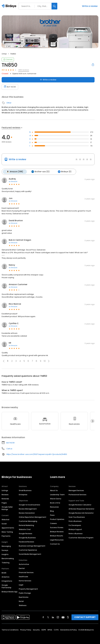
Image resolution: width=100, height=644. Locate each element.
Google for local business (29, 504)
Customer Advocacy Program (81, 537)
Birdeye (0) (64, 172)
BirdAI (4, 572)
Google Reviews (26, 533)
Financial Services (26, 572)
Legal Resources (57, 540)
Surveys (5, 550)
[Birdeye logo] (9, 6)
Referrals (5, 498)
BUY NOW (11, 442)
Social (4, 523)
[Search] (54, 6)
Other (4, 54)
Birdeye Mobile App (10, 591)
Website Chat (25, 529)
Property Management (28, 589)
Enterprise (23, 494)
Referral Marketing (26, 525)
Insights (5, 554)
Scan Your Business (77, 517)
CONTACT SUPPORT (85, 617)
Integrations (7, 581)
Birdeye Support (75, 529)
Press (52, 515)
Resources (54, 507)
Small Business (25, 490)
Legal (21, 585)
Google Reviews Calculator (80, 504)
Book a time (55, 503)
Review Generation (27, 513)
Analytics (6, 577)
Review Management (28, 509)
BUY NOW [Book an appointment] (10, 87)
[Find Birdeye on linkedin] (53, 617)
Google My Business (27, 537)
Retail (21, 601)
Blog (52, 511)
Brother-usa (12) (40, 172)
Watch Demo (56, 498)
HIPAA (50, 630)
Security (36, 630)
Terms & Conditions (10, 630)
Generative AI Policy (68, 630)
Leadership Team (57, 494)
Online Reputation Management (33, 517)
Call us (9, 448)
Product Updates (57, 519)
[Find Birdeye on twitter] (48, 617)
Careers (53, 523)
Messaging (6, 546)
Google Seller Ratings (7, 508)
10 (45, 361)
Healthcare (23, 576)
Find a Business (75, 521)
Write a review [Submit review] (48, 80)
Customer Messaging (28, 521)
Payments (6, 536)
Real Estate (24, 597)
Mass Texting (7, 532)
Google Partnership (6, 586)
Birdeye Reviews (57, 531)
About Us (54, 490)
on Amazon (13, 181)
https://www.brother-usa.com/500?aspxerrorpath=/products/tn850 (37, 454)
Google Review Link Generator (81, 513)
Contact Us (55, 544)
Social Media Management (30, 554)
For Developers (75, 525)
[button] (49, 361)
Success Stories (57, 527)
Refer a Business (76, 533)
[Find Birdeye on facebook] (43, 617)
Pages (4, 503)
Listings (5, 490)
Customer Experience (28, 550)
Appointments (8, 528)
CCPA (56, 630)
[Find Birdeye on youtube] (63, 617)
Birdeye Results (57, 535)
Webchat (6, 519)
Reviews (5, 494)
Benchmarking (8, 558)
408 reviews (24, 70)
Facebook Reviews (26, 541)
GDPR (44, 630)
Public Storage (25, 593)
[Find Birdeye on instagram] (58, 617)
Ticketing (6, 562)
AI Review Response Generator (81, 509)
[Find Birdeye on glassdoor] (68, 617)
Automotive (24, 564)
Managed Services (76, 490)
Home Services (25, 580)
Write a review (90, 6)
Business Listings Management (32, 546)
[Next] (92, 421)
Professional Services (77, 494)
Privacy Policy (26, 630)
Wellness (23, 605)
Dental (22, 568)
